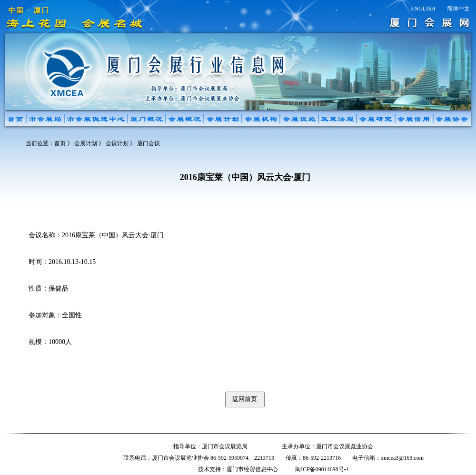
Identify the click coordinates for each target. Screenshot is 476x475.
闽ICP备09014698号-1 (322, 469)
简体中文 (458, 9)
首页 (60, 143)
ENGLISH (423, 9)
